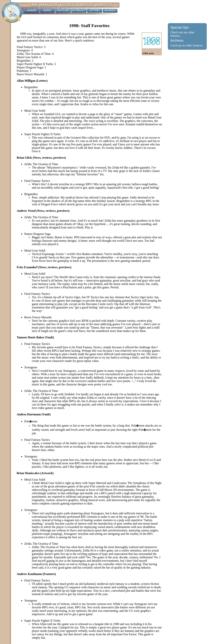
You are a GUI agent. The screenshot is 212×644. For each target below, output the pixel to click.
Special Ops (179, 27)
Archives (177, 41)
